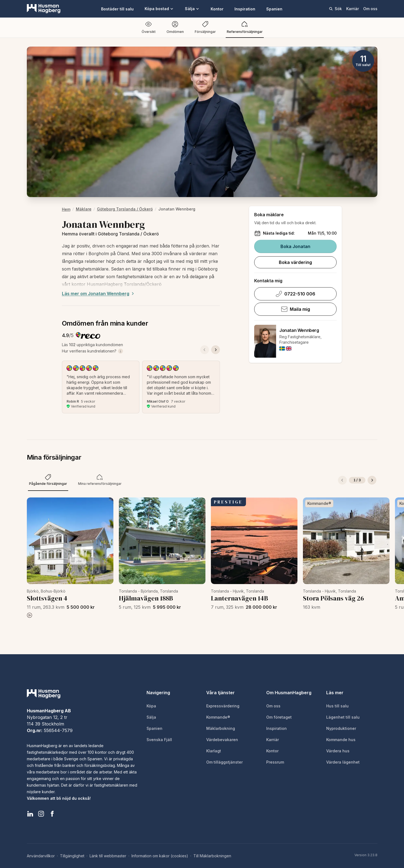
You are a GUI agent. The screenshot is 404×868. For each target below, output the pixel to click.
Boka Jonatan (295, 246)
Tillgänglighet (72, 856)
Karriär (353, 9)
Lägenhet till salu (343, 717)
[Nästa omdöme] (216, 350)
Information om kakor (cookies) (160, 856)
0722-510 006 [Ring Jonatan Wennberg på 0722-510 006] (295, 294)
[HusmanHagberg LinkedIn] (30, 814)
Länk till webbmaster (108, 856)
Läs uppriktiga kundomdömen (92, 345)
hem (66, 209)
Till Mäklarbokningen (212, 856)
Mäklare (84, 209)
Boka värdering (295, 262)
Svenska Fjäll (159, 740)
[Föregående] (342, 480)
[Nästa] (372, 480)
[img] (282, 348)
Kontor (217, 9)
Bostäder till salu (117, 9)
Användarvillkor (41, 856)
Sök (335, 9)
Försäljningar (205, 27)
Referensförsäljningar (245, 27)
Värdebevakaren (222, 740)
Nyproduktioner (341, 728)
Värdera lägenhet (343, 762)
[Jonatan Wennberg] (265, 341)
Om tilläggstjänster (224, 762)
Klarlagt (214, 751)
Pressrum (275, 762)
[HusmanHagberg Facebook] (52, 814)
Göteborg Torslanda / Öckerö (125, 209)
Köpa (151, 706)
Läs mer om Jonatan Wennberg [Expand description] (99, 294)
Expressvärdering (223, 706)
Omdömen (175, 27)
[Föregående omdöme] (205, 350)
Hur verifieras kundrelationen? (92, 351)
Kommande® (218, 717)
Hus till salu (337, 706)
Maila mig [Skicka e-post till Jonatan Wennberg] (296, 309)
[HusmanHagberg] (44, 9)
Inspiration (245, 9)
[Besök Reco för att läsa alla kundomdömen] (88, 335)
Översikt (149, 27)
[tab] (48, 480)
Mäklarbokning (221, 728)
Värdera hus (338, 751)
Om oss (370, 9)
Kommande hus (341, 740)
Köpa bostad (159, 9)
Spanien (274, 9)
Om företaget (279, 717)
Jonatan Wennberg (299, 330)
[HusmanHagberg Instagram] (41, 814)
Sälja (192, 9)
